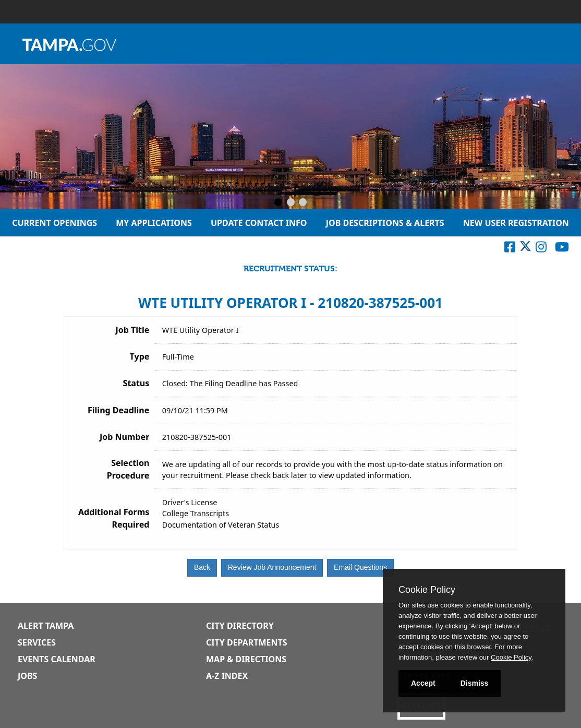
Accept (423, 683)
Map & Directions (246, 659)
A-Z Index (227, 676)
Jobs (27, 676)
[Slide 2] (291, 203)
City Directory (240, 626)
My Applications (154, 223)
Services (37, 642)
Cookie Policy (427, 590)
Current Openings (55, 223)
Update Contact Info (259, 223)
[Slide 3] (303, 203)
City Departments (247, 642)
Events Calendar (57, 659)
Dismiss (475, 683)
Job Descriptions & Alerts (385, 223)
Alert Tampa (46, 626)
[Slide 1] (278, 203)
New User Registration (516, 223)
